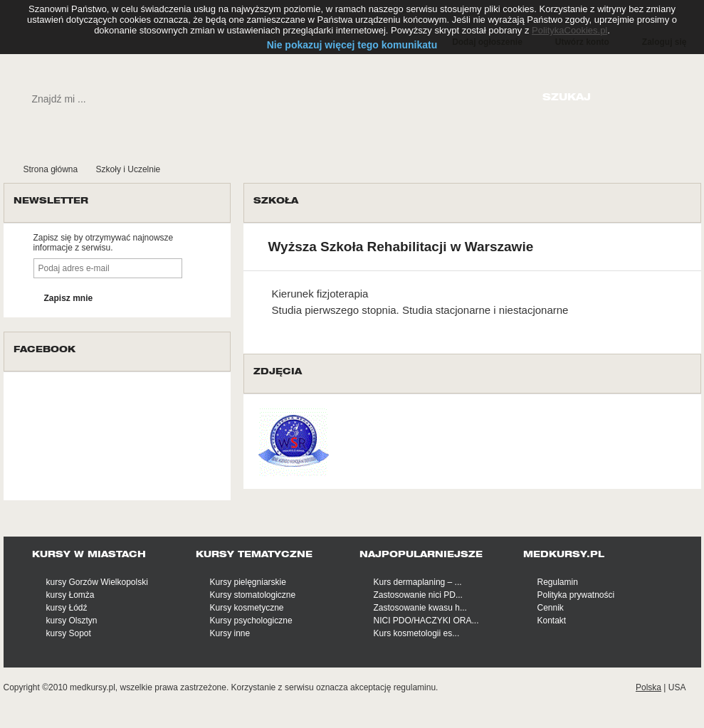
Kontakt (552, 621)
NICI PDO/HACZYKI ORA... (426, 621)
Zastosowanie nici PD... (418, 595)
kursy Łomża (70, 595)
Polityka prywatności (576, 595)
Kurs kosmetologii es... (417, 633)
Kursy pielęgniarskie (248, 582)
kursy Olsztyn (72, 621)
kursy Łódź (67, 608)
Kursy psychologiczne (251, 621)
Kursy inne (230, 633)
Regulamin (558, 582)
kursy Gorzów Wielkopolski (97, 582)
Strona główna (51, 169)
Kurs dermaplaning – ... (418, 582)
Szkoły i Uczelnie (128, 169)
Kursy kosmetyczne (247, 608)
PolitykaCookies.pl (569, 30)
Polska (648, 687)
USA (677, 687)
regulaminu (415, 687)
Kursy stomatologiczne (253, 595)
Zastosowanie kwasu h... (420, 608)
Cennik (551, 608)
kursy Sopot (69, 633)
